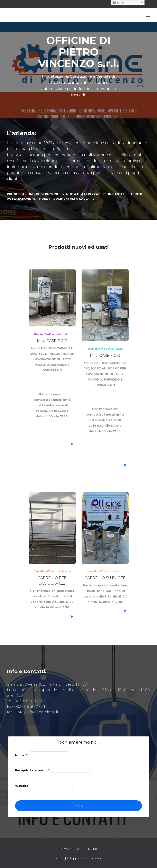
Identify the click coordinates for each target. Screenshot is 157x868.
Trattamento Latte (57, 334)
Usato (119, 349)
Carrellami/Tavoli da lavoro (52, 571)
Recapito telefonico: (32, 770)
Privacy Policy (70, 849)
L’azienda (16, 143)
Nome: (21, 755)
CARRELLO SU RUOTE (105, 578)
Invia (78, 806)
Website (22, 786)
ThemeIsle (95, 858)
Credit (93, 849)
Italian (118, 3)
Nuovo (38, 334)
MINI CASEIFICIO (52, 341)
